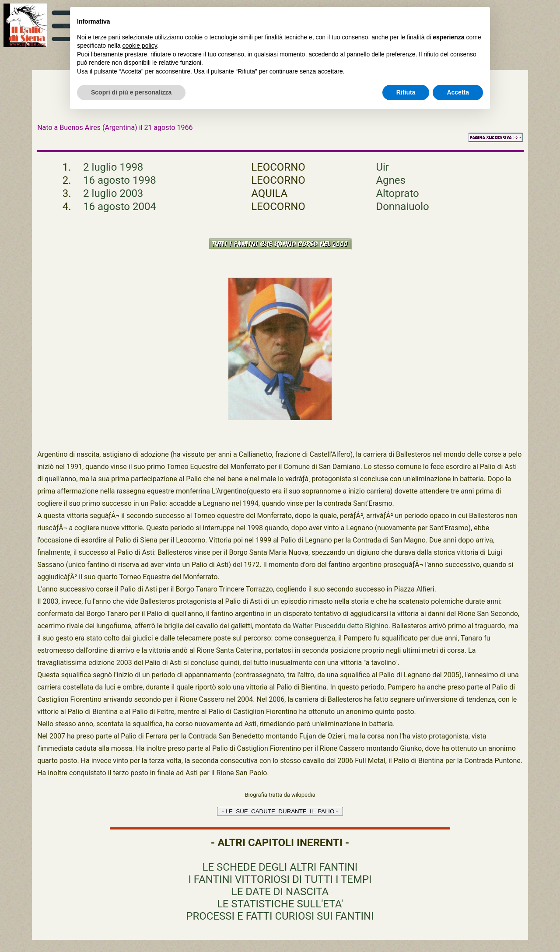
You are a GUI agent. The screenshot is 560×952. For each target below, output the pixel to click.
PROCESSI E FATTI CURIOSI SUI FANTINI (280, 916)
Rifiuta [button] (406, 92)
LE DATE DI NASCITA (280, 892)
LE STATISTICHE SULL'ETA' (280, 904)
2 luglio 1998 (113, 167)
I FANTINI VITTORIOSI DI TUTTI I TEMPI (280, 879)
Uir (382, 167)
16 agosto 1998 (120, 180)
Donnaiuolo (402, 206)
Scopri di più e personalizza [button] (131, 92)
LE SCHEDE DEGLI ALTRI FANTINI (280, 867)
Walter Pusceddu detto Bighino (341, 626)
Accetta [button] (458, 92)
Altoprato (397, 193)
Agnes (391, 180)
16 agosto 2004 (120, 206)
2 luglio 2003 (113, 193)
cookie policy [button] (140, 45)
